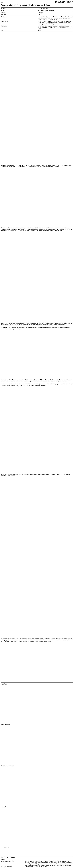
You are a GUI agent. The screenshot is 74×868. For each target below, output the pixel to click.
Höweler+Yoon (64, 2)
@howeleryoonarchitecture (8, 857)
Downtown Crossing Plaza (8, 766)
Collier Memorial (5, 725)
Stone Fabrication (5, 848)
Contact (3, 860)
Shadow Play (4, 807)
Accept (3, 867)
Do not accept (8, 867)
